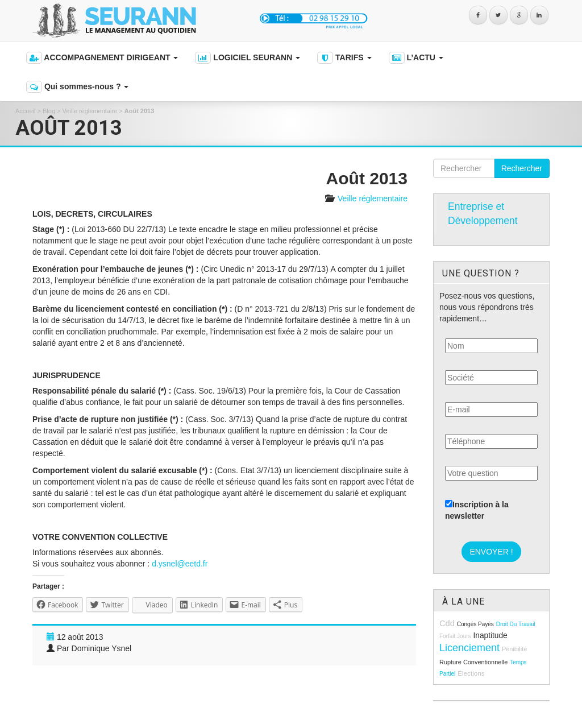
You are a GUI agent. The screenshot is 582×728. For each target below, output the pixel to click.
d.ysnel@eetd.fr (180, 564)
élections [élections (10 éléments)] (471, 673)
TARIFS (344, 58)
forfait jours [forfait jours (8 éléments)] (455, 636)
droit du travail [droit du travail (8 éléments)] (516, 624)
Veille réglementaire (90, 111)
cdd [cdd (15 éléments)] (447, 623)
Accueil (25, 111)
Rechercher (522, 168)
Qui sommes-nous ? (77, 87)
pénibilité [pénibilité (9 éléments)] (514, 649)
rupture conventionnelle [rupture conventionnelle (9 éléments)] (473, 662)
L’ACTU (416, 58)
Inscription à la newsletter (477, 510)
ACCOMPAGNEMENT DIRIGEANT (102, 58)
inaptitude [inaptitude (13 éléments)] (490, 636)
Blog (49, 111)
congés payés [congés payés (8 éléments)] (475, 624)
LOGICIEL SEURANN (248, 58)
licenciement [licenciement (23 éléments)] (469, 648)
